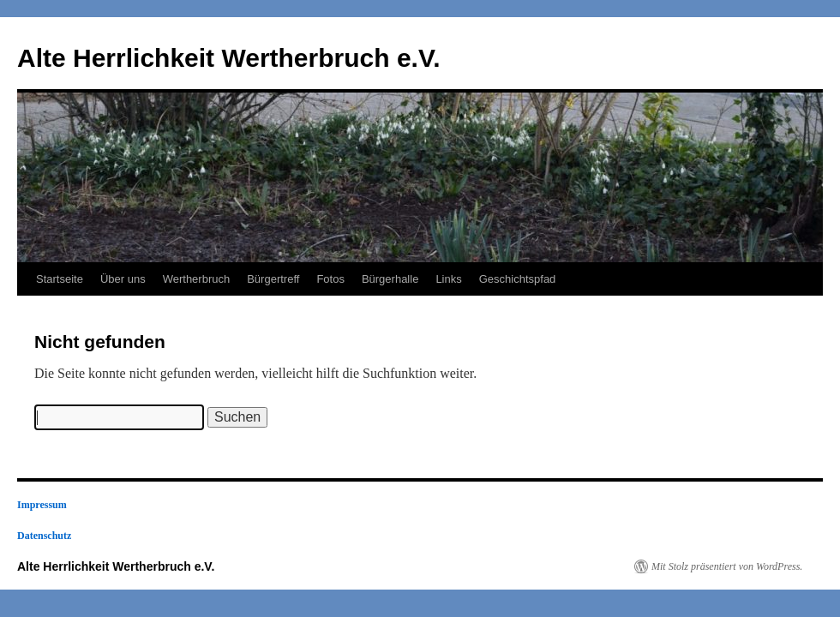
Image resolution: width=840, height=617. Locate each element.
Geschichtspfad (518, 279)
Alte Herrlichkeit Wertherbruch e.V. (229, 58)
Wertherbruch (197, 279)
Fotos (330, 279)
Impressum (42, 505)
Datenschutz (44, 536)
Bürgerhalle (390, 279)
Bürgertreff (273, 279)
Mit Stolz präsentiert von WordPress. (727, 566)
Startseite (60, 279)
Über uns (123, 279)
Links (448, 279)
